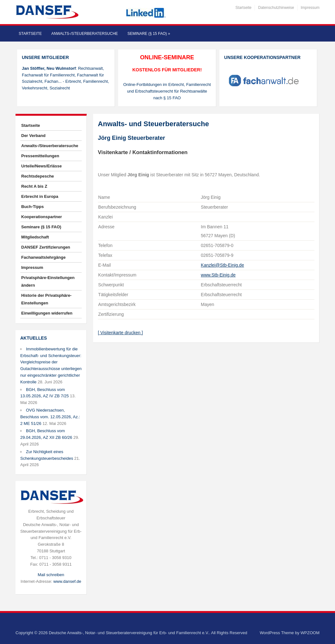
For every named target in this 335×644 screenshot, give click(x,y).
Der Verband (33, 136)
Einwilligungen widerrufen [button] (47, 313)
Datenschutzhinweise (276, 8)
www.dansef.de (67, 581)
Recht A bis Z (34, 186)
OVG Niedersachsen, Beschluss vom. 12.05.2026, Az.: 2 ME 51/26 (50, 417)
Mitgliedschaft (35, 237)
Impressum (310, 8)
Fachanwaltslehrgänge (43, 257)
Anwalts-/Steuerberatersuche (85, 34)
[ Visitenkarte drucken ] (120, 333)
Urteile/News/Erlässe (41, 166)
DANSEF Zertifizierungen (46, 247)
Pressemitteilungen (40, 156)
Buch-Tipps (32, 207)
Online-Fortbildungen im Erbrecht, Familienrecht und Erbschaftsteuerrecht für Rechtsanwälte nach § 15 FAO (167, 91)
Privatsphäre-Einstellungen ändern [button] (48, 281)
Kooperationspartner (42, 217)
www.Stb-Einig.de (218, 275)
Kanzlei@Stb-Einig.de (222, 265)
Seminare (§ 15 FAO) (149, 34)
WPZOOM (310, 633)
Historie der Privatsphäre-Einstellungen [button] (46, 299)
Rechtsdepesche (38, 176)
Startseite (244, 8)
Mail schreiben (51, 575)
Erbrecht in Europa (40, 196)
